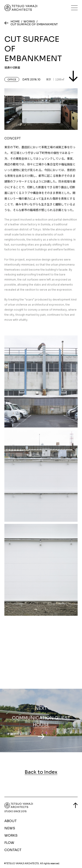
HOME (15, 21)
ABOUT (10, 821)
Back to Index (41, 772)
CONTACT (13, 850)
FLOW (9, 843)
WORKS (29, 21)
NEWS (10, 828)
